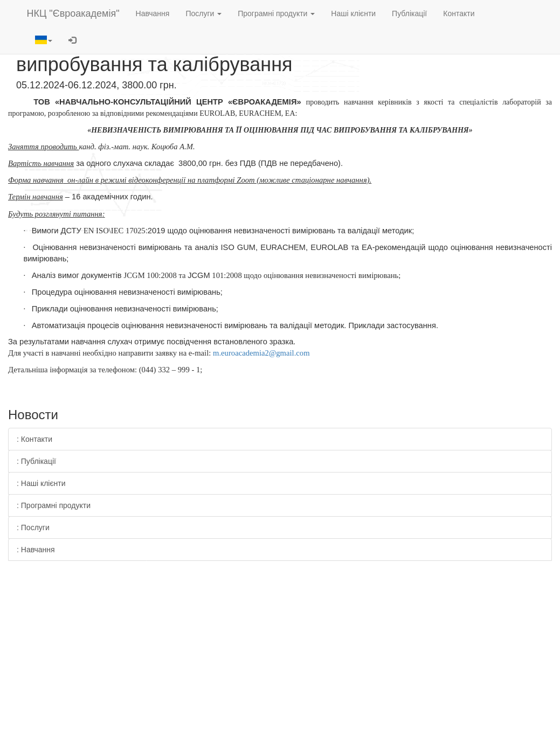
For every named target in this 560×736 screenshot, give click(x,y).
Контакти (459, 13)
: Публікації (36, 461)
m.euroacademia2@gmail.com (261, 353)
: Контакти (34, 439)
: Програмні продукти (54, 505)
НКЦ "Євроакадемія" (73, 13)
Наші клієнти (353, 13)
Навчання (153, 13)
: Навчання (36, 550)
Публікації (409, 13)
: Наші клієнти (41, 483)
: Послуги (33, 527)
